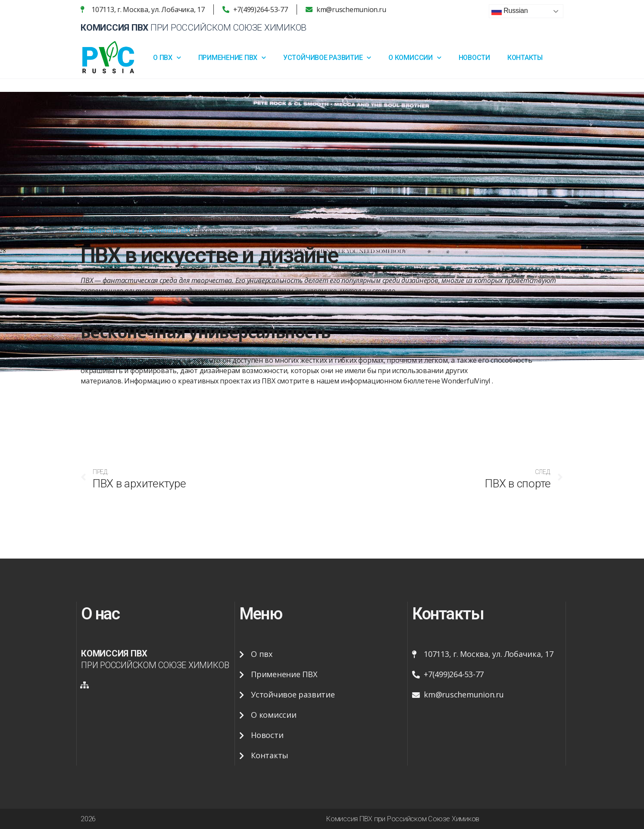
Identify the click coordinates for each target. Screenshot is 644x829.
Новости (474, 58)
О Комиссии (415, 58)
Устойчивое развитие (327, 58)
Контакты (525, 58)
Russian (510, 11)
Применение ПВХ (232, 58)
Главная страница (108, 231)
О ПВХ (167, 58)
